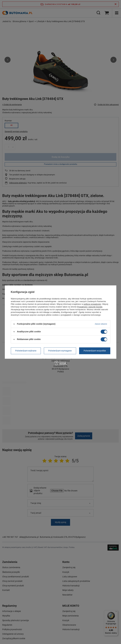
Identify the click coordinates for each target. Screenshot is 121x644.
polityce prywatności (92, 304)
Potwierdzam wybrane (26, 351)
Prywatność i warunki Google (90, 307)
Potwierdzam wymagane (60, 351)
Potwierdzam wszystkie (95, 351)
